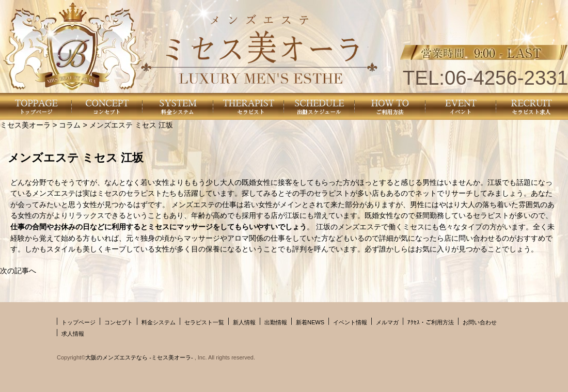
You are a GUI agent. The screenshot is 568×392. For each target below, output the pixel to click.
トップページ (78, 322)
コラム (70, 125)
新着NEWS (310, 322)
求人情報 (73, 334)
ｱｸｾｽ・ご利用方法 (431, 322)
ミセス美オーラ (25, 125)
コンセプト (119, 322)
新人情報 (244, 322)
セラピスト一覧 (204, 322)
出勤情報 (276, 322)
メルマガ (387, 322)
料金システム (159, 322)
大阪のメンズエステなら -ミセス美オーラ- (140, 357)
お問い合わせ (480, 322)
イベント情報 (350, 322)
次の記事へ (18, 271)
